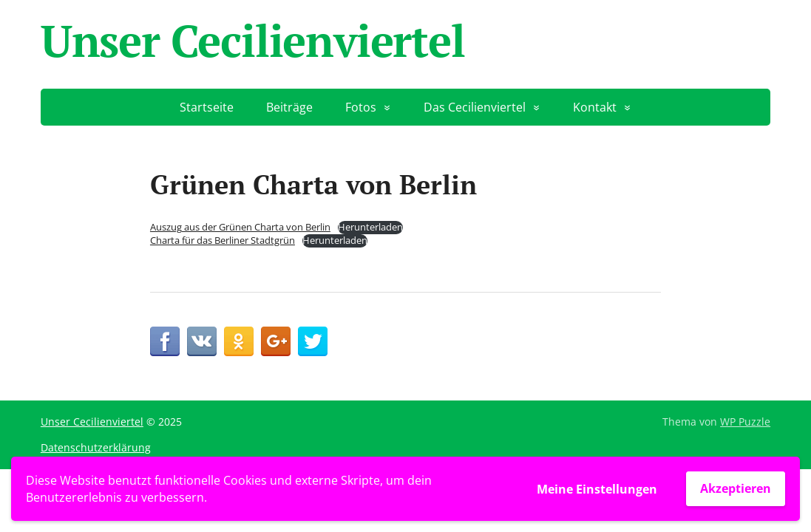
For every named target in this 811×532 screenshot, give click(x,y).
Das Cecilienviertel (475, 107)
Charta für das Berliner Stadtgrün (223, 240)
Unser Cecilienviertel (253, 41)
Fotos (361, 107)
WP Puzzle (745, 422)
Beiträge (289, 107)
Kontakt (595, 107)
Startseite (207, 107)
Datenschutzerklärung (96, 447)
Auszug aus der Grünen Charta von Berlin (240, 227)
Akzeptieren (736, 488)
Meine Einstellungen (597, 489)
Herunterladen (370, 227)
